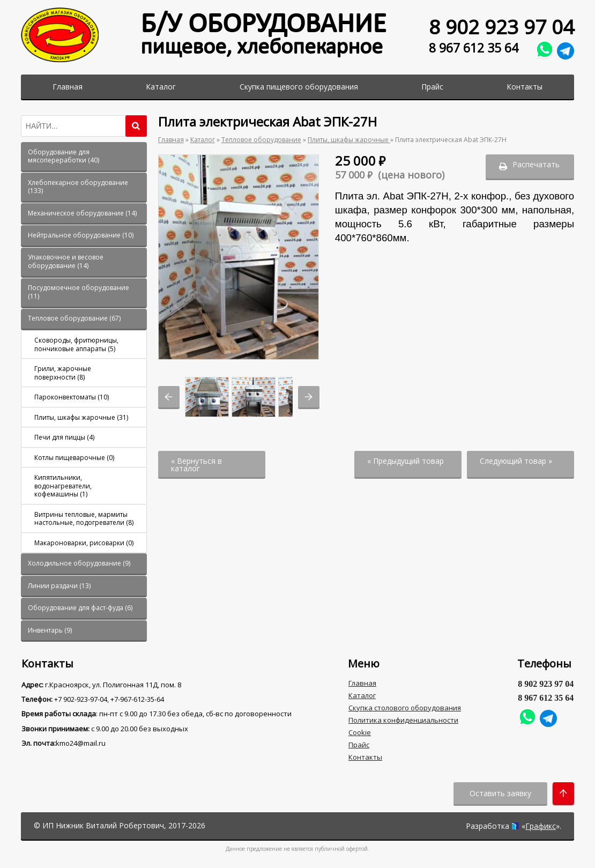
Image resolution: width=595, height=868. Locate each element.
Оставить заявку (500, 793)
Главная (68, 87)
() (64, 156)
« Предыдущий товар (406, 461)
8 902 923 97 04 (501, 27)
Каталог (161, 87)
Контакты (525, 87)
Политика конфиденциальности (403, 720)
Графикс (541, 826)
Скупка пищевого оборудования (299, 87)
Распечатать (536, 164)
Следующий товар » (516, 461)
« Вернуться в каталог (196, 465)
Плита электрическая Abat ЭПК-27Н (451, 140)
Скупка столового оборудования (405, 708)
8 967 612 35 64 (474, 48)
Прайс (432, 87)
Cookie (360, 732)
